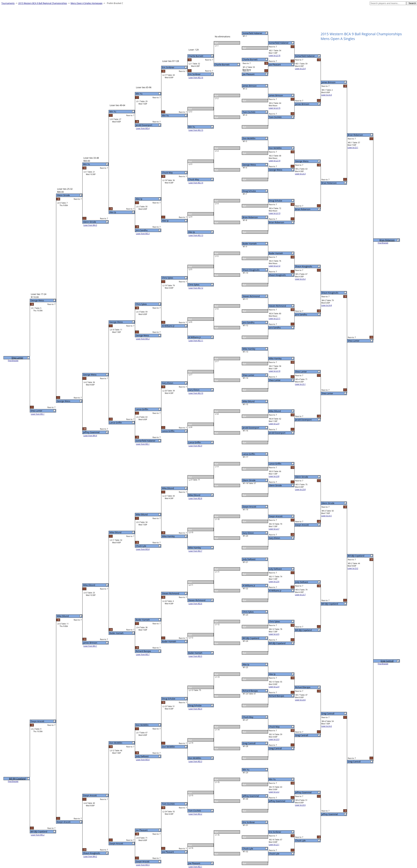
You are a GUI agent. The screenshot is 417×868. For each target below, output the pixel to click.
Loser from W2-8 (195, 498)
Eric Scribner (249, 822)
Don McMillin (249, 138)
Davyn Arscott (249, 507)
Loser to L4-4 (327, 305)
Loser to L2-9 (274, 424)
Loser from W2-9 (195, 446)
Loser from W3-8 (143, 549)
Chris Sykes (248, 612)
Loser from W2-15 (196, 130)
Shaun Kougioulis (251, 270)
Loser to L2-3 (274, 739)
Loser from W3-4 (143, 128)
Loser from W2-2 (195, 814)
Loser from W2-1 (195, 867)
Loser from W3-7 (143, 654)
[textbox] (388, 3)
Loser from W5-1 (38, 414)
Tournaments (8, 3)
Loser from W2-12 (196, 288)
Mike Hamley (249, 349)
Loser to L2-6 (274, 581)
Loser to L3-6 (300, 700)
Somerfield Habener (252, 33)
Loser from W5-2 (38, 835)
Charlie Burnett (250, 60)
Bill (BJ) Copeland (251, 638)
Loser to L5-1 (353, 147)
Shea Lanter (249, 375)
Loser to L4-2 (327, 726)
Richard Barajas (250, 691)
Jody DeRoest (249, 559)
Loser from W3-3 (143, 234)
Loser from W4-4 (90, 436)
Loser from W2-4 (195, 709)
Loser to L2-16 (275, 55)
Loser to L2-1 (274, 845)
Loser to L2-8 (274, 476)
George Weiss (249, 165)
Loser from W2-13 (196, 235)
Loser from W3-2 (143, 339)
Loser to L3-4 (300, 69)
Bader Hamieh (250, 244)
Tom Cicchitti (249, 112)
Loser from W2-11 (196, 341)
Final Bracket (383, 243)
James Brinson (250, 86)
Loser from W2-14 (196, 183)
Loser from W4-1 (90, 646)
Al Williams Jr (249, 586)
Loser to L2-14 (275, 161)
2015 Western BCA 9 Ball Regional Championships (43, 3)
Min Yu (246, 770)
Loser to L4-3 (327, 95)
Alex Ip (246, 665)
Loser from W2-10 (196, 393)
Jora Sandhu (249, 323)
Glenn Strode (249, 480)
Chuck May (248, 717)
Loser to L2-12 (275, 266)
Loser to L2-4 (274, 687)
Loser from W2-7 (195, 551)
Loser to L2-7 (274, 529)
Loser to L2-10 (275, 371)
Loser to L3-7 (300, 595)
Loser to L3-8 (300, 489)
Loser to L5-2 (353, 568)
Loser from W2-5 (195, 656)
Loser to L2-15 (275, 108)
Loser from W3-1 (143, 444)
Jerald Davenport (251, 428)
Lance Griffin (249, 454)
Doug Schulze (249, 191)
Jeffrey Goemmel (251, 796)
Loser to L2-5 (274, 634)
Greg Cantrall (249, 743)
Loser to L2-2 (274, 792)
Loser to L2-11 (275, 318)
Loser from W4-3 (90, 225)
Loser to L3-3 (300, 174)
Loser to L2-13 (275, 213)
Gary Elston (248, 533)
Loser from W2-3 (195, 761)
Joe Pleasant (249, 74)
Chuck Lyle (248, 849)
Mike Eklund (249, 401)
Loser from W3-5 (143, 865)
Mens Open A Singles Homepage (87, 3)
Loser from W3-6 (143, 760)
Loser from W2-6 (195, 604)
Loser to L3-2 (300, 279)
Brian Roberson (250, 217)
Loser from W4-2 (90, 856)
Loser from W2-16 (196, 78)
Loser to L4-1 (327, 516)
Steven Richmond (251, 296)
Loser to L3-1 (300, 384)
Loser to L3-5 (300, 805)
